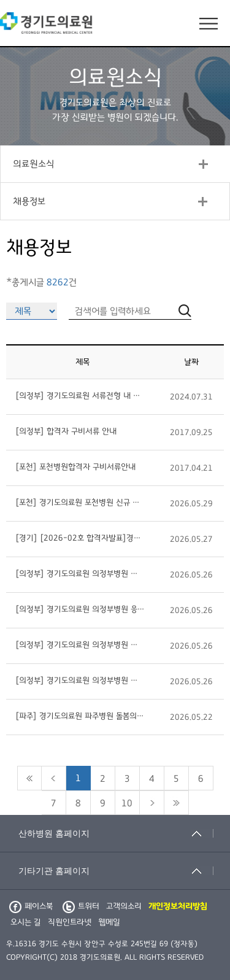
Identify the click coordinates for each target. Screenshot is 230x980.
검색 (224, 776)
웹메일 (109, 922)
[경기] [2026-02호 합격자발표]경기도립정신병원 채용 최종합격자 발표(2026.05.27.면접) (80, 538)
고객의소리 (124, 906)
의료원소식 (33, 164)
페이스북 (31, 906)
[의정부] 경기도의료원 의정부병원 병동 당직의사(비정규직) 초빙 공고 (80, 574)
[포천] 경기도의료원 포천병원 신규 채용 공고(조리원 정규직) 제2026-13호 (80, 503)
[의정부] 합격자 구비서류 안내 (66, 431)
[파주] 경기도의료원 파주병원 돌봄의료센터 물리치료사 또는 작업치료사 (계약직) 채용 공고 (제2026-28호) (80, 716)
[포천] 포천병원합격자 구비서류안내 (75, 467)
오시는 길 (26, 922)
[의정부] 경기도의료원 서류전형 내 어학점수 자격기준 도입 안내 (80, 396)
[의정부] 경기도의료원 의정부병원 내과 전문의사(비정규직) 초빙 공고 (80, 681)
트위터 (81, 906)
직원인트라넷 (70, 922)
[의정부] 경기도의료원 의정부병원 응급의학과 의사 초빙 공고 (80, 609)
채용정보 (29, 201)
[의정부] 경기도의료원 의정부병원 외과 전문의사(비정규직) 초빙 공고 (80, 645)
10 (127, 803)
